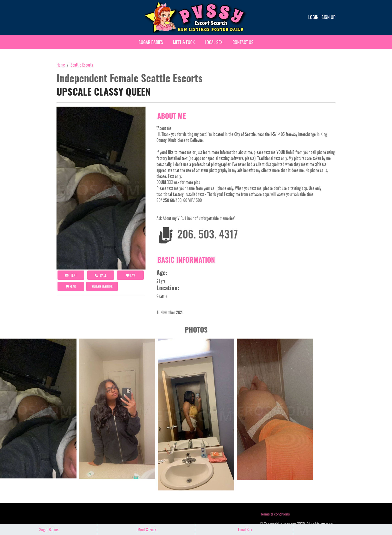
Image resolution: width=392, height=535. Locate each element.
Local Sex (214, 42)
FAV (130, 275)
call (101, 275)
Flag (71, 286)
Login (313, 17)
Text (71, 275)
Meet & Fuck (184, 42)
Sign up (328, 17)
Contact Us (243, 42)
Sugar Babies (151, 42)
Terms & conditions (275, 514)
